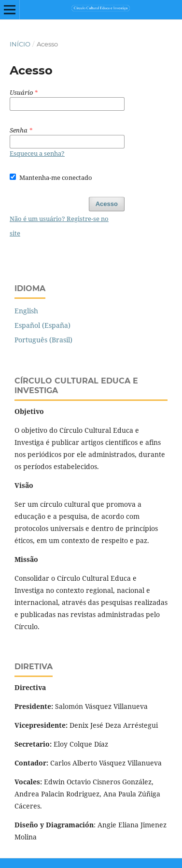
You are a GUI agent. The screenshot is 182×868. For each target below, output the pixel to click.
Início (20, 44)
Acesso (107, 204)
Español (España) (42, 325)
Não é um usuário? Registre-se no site (59, 226)
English (26, 311)
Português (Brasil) (43, 340)
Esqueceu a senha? (37, 153)
